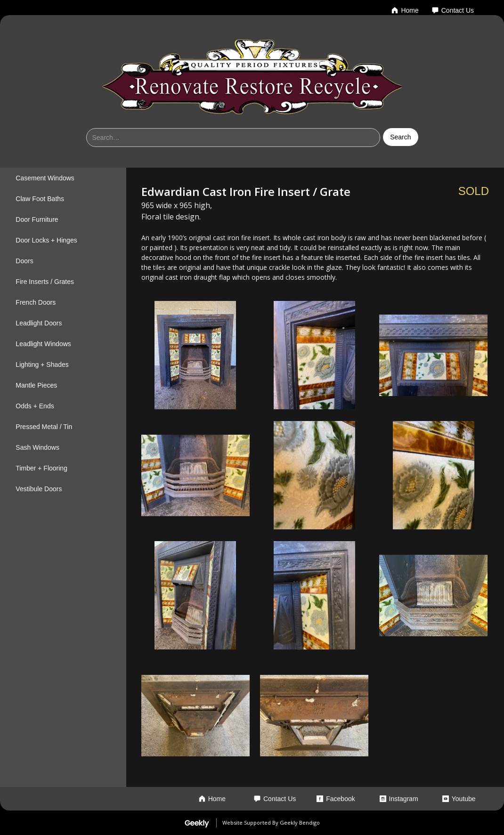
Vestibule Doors (39, 489)
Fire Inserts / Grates (45, 282)
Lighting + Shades (42, 365)
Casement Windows (45, 178)
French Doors (36, 302)
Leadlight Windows (43, 344)
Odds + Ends (35, 406)
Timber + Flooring (41, 468)
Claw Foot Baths (40, 199)
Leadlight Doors (39, 323)
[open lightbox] (195, 355)
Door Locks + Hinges (46, 240)
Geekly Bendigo (300, 823)
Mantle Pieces (36, 385)
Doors (24, 261)
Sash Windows (37, 447)
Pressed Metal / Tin (44, 427)
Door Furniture (37, 219)
